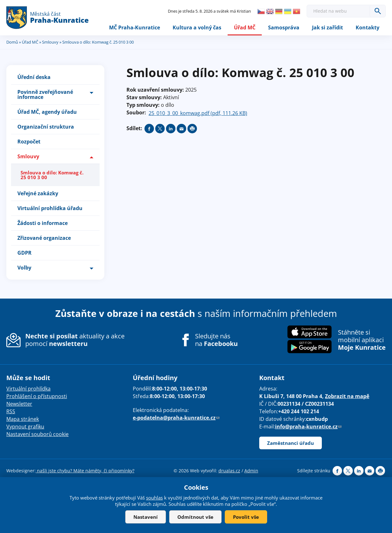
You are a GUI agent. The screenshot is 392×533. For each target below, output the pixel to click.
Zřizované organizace (44, 238)
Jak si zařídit (328, 27)
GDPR (24, 253)
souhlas (154, 498)
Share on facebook (149, 129)
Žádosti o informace (43, 223)
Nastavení (146, 517)
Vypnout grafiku (25, 427)
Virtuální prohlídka (28, 389)
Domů (12, 42)
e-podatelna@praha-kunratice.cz (176, 418)
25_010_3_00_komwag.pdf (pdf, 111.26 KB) (198, 113)
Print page (192, 129)
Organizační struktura (46, 127)
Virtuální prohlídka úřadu (50, 208)
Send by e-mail (181, 129)
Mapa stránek (23, 419)
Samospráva (284, 27)
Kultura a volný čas (197, 27)
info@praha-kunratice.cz (308, 427)
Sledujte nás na (216, 340)
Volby (24, 268)
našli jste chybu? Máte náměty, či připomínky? (85, 471)
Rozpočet (29, 142)
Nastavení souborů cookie (37, 434)
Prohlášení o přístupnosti (37, 396)
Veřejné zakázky (38, 193)
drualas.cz (229, 471)
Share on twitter (160, 129)
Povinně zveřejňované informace (45, 94)
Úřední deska (34, 77)
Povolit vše (246, 517)
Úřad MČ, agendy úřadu (47, 112)
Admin (251, 471)
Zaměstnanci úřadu (291, 443)
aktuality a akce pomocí (75, 340)
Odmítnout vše (195, 517)
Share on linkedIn (171, 129)
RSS (11, 411)
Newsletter (19, 404)
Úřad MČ (245, 27)
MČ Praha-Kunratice (135, 27)
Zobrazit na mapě (347, 396)
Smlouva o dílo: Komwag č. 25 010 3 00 (52, 175)
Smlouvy (50, 42)
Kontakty (367, 27)
